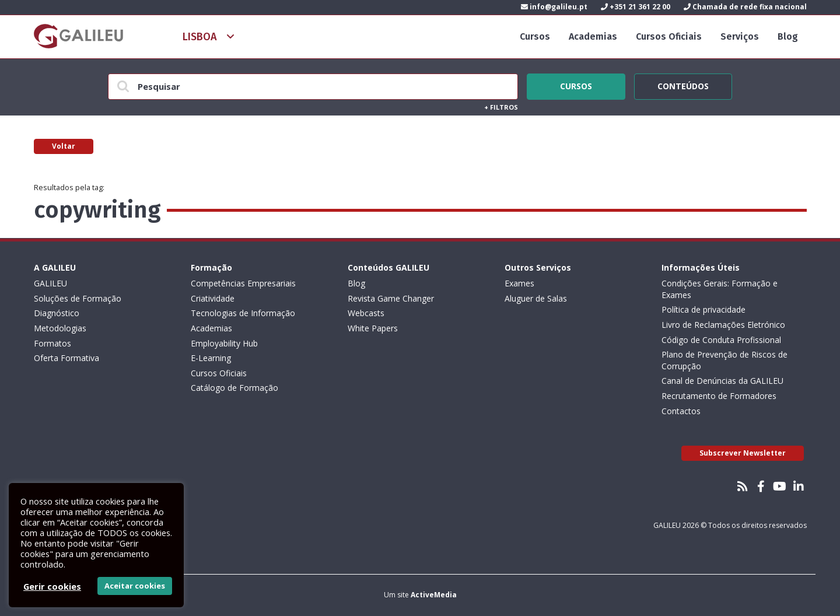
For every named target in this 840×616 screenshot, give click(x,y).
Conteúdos (683, 85)
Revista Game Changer (391, 298)
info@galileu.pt (554, 7)
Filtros (501, 107)
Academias (593, 36)
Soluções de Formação (78, 298)
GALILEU (50, 283)
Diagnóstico (57, 313)
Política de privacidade (703, 309)
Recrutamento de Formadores (719, 396)
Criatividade (213, 298)
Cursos (535, 36)
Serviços (740, 36)
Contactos (681, 411)
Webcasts (366, 313)
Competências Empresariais (243, 283)
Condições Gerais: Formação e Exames (720, 289)
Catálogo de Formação (235, 388)
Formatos (52, 343)
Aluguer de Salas (536, 298)
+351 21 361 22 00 (636, 7)
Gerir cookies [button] (52, 586)
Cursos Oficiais (669, 36)
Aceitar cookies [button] (135, 586)
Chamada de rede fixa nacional (745, 7)
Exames (519, 283)
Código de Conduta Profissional (721, 340)
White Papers (373, 328)
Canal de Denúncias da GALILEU (722, 381)
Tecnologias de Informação (243, 313)
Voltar (64, 146)
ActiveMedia (434, 595)
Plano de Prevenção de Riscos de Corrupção (724, 360)
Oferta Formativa (66, 358)
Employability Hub (224, 343)
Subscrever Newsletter (743, 453)
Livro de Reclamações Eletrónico (723, 325)
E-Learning (211, 358)
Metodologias (60, 328)
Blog (788, 36)
